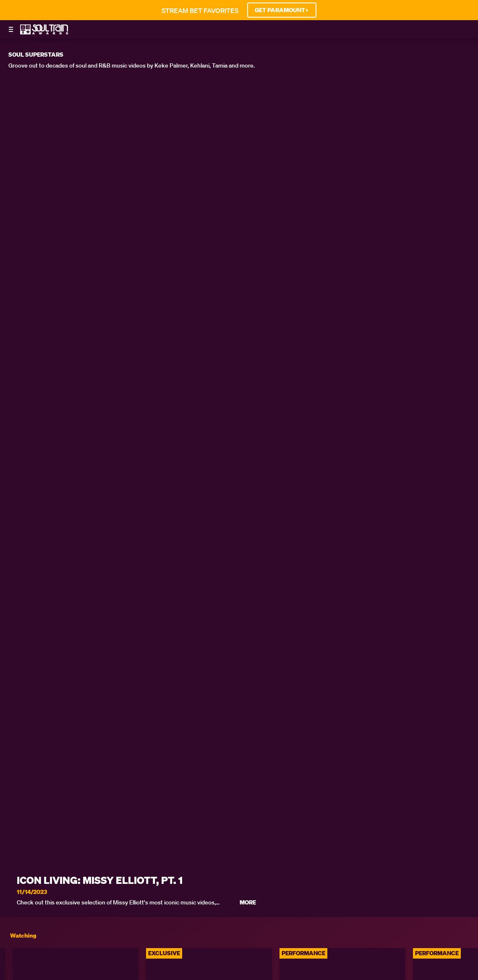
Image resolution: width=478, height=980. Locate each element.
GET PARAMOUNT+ (282, 10)
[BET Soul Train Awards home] (44, 32)
